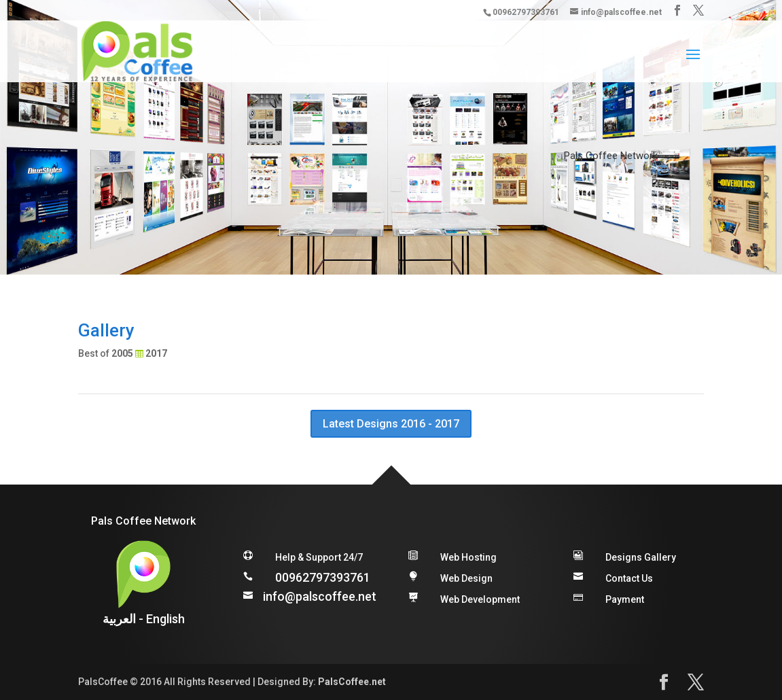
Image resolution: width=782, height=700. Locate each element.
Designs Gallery (641, 557)
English (165, 619)
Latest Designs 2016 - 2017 (391, 424)
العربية (119, 619)
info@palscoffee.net (320, 596)
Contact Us (629, 578)
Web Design (466, 578)
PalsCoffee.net (352, 682)
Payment (625, 599)
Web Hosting (468, 557)
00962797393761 (323, 577)
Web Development (480, 599)
